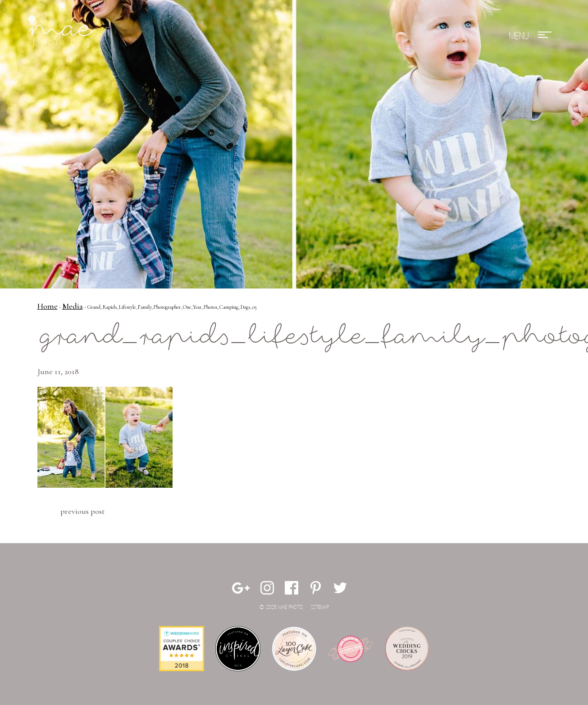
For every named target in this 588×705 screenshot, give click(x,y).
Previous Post (82, 511)
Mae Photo (63, 36)
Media (73, 306)
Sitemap (320, 607)
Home (48, 306)
